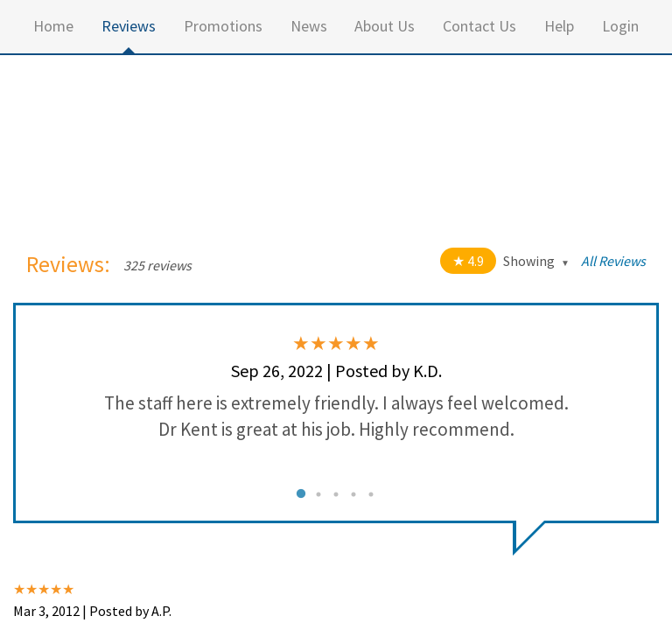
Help (559, 26)
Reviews (129, 26)
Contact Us (479, 26)
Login (620, 26)
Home (53, 26)
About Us (385, 26)
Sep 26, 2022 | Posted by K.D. (336, 371)
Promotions (223, 26)
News (309, 26)
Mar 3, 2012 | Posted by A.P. (92, 611)
